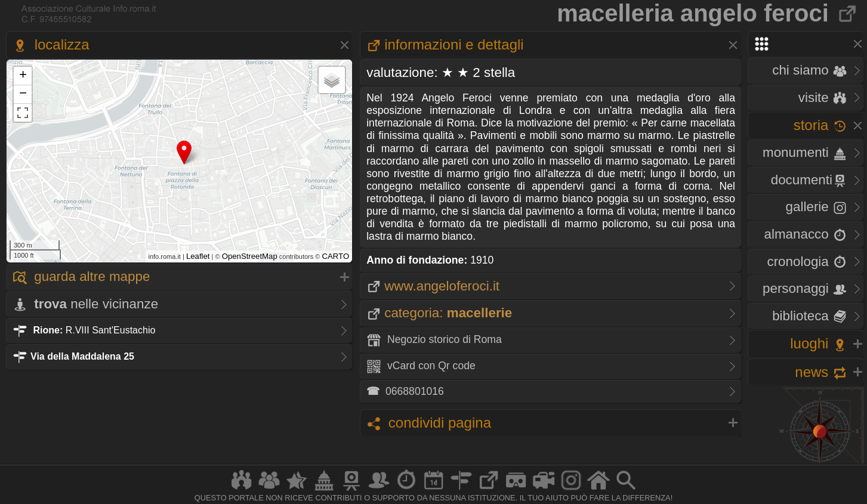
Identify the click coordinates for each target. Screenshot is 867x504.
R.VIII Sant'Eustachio (84, 330)
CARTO (336, 256)
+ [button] (23, 76)
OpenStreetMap (250, 256)
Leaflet (198, 256)
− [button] (23, 94)
